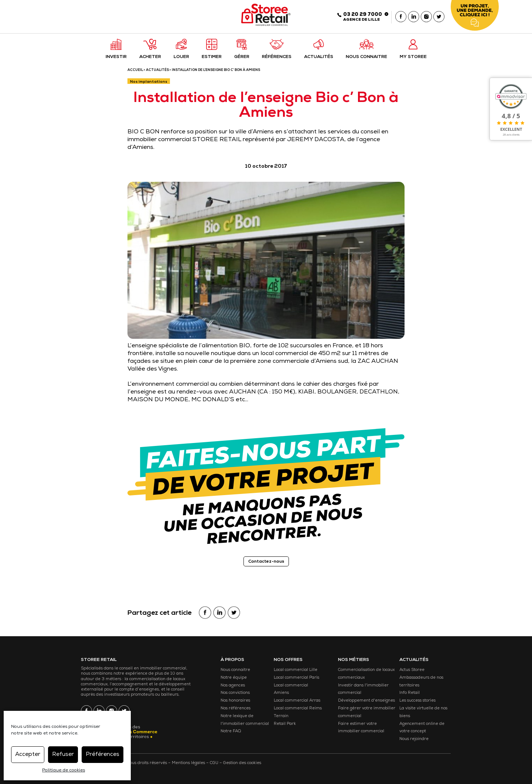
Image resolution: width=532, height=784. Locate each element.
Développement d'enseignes (366, 701)
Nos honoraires (235, 701)
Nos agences (233, 686)
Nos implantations (149, 82)
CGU (214, 763)
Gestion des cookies (242, 763)
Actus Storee (412, 670)
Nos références (236, 708)
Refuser (63, 755)
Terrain (281, 716)
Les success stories (417, 701)
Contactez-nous (266, 562)
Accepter (28, 755)
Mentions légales (188, 763)
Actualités (157, 70)
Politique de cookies (64, 771)
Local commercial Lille (296, 670)
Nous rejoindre (414, 739)
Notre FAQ (231, 731)
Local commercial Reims (298, 708)
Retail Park (285, 724)
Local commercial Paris (296, 678)
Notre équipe (234, 678)
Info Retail (410, 693)
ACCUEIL (135, 70)
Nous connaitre (235, 670)
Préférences (103, 755)
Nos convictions (235, 693)
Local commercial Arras (297, 701)
